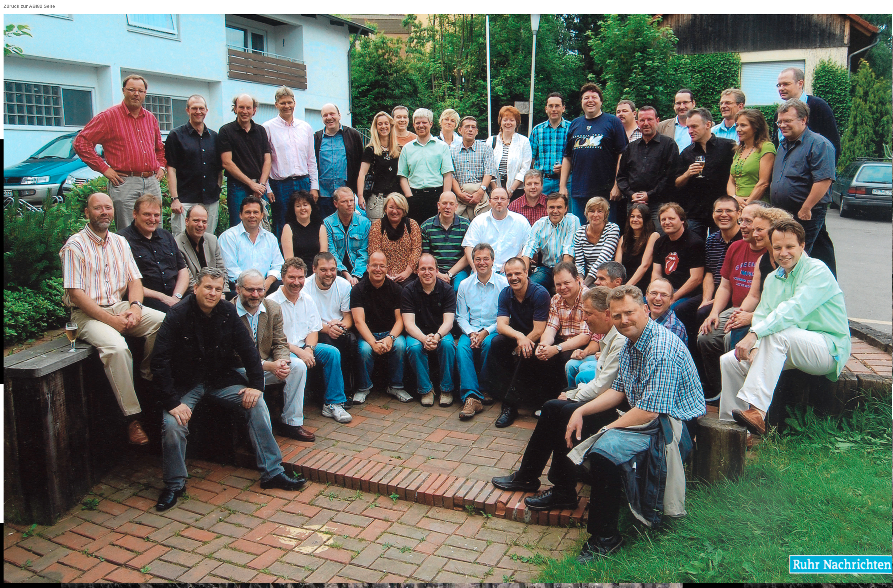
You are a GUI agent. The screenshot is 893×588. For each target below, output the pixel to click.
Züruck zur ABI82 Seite (29, 6)
